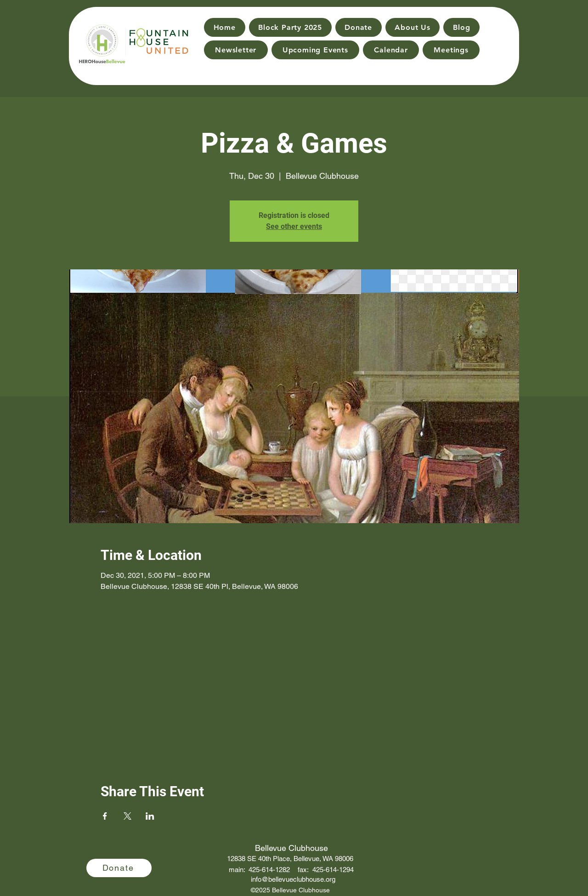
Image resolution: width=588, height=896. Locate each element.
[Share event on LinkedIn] (150, 816)
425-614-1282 (269, 870)
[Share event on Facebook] (105, 816)
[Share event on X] (127, 816)
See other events (294, 226)
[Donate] (119, 868)
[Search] (501, 37)
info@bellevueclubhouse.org (293, 879)
